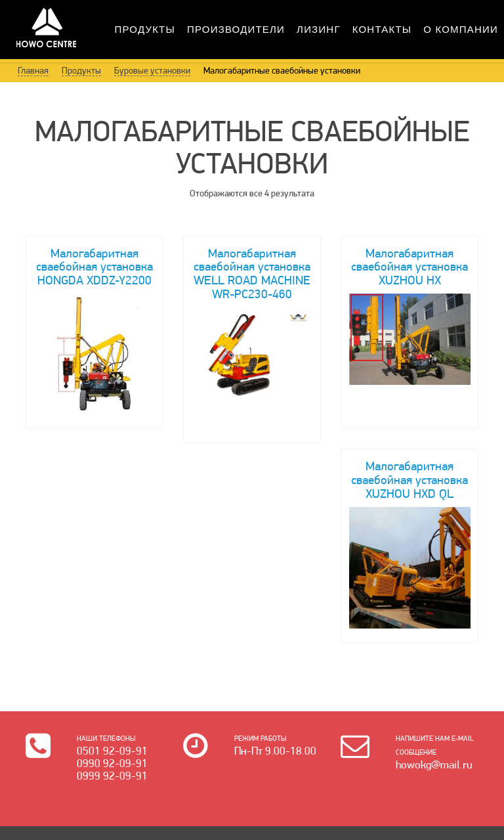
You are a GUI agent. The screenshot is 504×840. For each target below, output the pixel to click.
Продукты (145, 29)
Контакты (382, 29)
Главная (33, 70)
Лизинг (319, 29)
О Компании (461, 29)
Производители (236, 29)
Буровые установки (152, 70)
